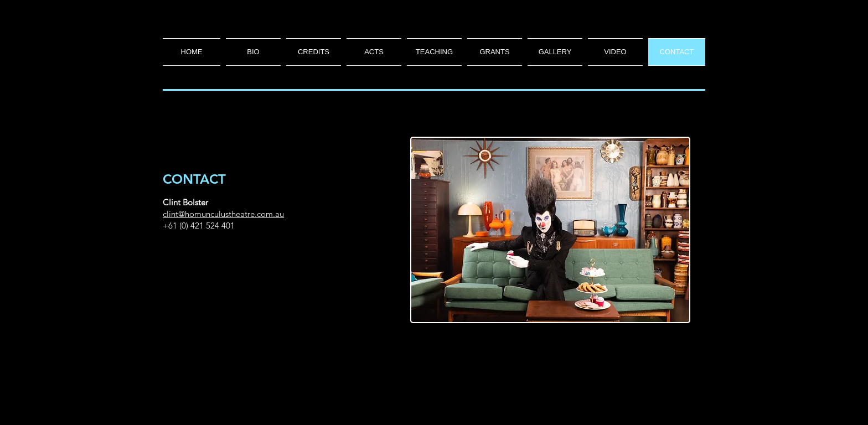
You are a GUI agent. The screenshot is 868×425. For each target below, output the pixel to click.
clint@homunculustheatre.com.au (223, 214)
